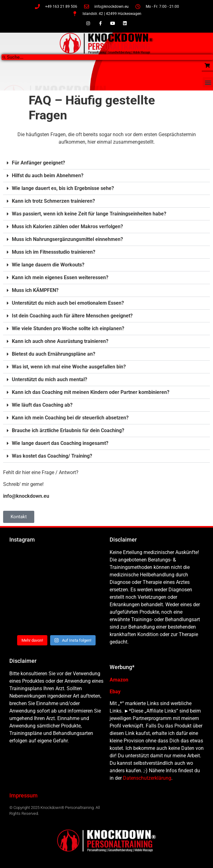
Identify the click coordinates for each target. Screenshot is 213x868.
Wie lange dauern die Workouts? (48, 265)
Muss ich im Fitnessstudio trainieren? (54, 252)
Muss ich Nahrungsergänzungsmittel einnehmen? (67, 239)
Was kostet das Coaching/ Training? (52, 456)
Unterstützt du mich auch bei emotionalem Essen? (68, 303)
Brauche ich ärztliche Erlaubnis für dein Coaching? (68, 430)
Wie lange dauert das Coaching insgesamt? (60, 443)
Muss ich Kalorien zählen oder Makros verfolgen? (67, 226)
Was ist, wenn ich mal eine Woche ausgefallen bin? (69, 367)
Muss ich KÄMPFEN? (35, 290)
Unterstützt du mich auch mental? (50, 379)
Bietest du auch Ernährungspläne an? (54, 354)
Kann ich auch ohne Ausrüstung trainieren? (60, 341)
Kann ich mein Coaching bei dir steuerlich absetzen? (70, 418)
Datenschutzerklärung (147, 778)
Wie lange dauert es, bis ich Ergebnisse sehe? (63, 188)
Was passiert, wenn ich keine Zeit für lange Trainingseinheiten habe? (89, 214)
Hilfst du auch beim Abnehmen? (48, 175)
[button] (208, 82)
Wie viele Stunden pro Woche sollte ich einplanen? (68, 328)
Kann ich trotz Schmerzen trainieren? (53, 201)
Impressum (24, 795)
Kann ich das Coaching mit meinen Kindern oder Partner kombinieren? (91, 392)
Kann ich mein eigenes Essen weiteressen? (60, 277)
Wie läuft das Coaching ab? (42, 405)
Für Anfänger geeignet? (38, 163)
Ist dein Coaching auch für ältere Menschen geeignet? (72, 316)
